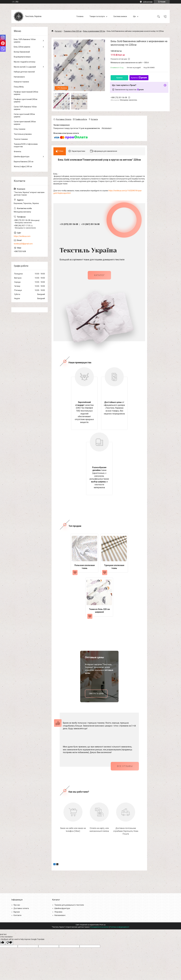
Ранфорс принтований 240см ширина (26, 93)
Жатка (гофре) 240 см (23, 167)
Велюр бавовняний (22, 52)
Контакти (17, 915)
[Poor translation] (9, 943)
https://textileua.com (22, 236)
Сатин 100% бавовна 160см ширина (25, 108)
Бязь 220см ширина (22, 47)
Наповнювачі (19, 77)
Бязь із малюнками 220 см (94, 31)
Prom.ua (103, 925)
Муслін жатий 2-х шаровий (25, 67)
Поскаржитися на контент (100, 927)
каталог (99, 275)
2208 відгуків (148, 2)
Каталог (58, 31)
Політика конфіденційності (120, 927)
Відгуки (17, 912)
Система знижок (120, 16)
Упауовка (58, 912)
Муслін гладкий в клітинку (25, 62)
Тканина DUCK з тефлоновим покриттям (26, 145)
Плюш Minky (19, 87)
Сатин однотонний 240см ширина (24, 115)
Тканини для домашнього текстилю (69, 905)
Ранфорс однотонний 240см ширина (26, 101)
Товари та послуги (97, 16)
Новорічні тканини (21, 82)
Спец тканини (20, 129)
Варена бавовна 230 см (24, 162)
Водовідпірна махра (22, 57)
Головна (80, 16)
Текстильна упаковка (23, 134)
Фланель (18, 151)
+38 (69, 224)
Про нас (17, 905)
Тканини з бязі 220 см (73, 31)
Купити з (139, 78)
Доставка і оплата (21, 908)
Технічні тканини (21, 139)
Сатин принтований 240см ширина (25, 123)
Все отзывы (125, 766)
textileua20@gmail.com (23, 244)
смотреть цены (96, 694)
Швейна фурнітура (22, 157)
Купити (119, 78)
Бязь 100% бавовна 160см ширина (25, 41)
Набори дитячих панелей (24, 72)
